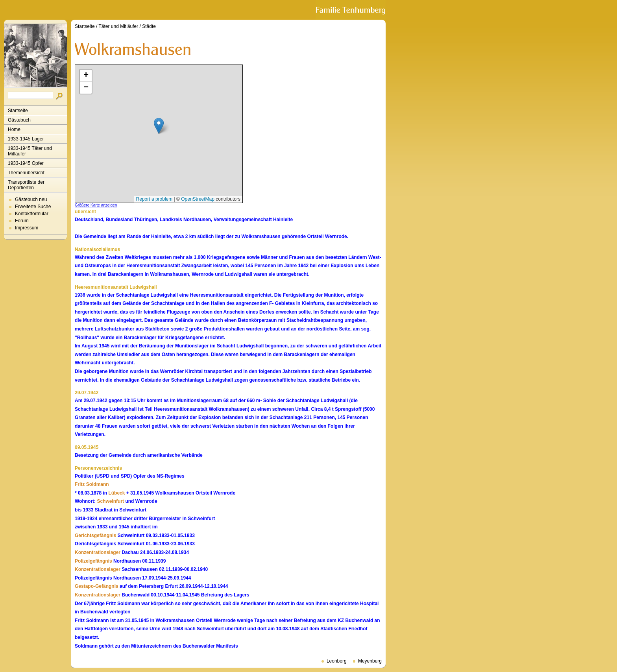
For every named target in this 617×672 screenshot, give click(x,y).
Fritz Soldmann (92, 484)
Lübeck (116, 493)
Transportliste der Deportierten (26, 185)
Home (14, 129)
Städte (149, 26)
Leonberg (337, 661)
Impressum (27, 228)
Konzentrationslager (98, 552)
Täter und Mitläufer (119, 26)
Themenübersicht (26, 173)
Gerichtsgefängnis (95, 535)
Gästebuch (19, 120)
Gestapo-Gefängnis (97, 586)
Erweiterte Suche (33, 207)
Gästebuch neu (31, 199)
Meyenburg (370, 661)
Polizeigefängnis (93, 561)
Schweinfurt (110, 501)
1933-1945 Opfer (26, 163)
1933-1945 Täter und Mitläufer (30, 151)
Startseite (18, 111)
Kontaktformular (32, 214)
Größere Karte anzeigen (96, 205)
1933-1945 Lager (26, 139)
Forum (22, 221)
